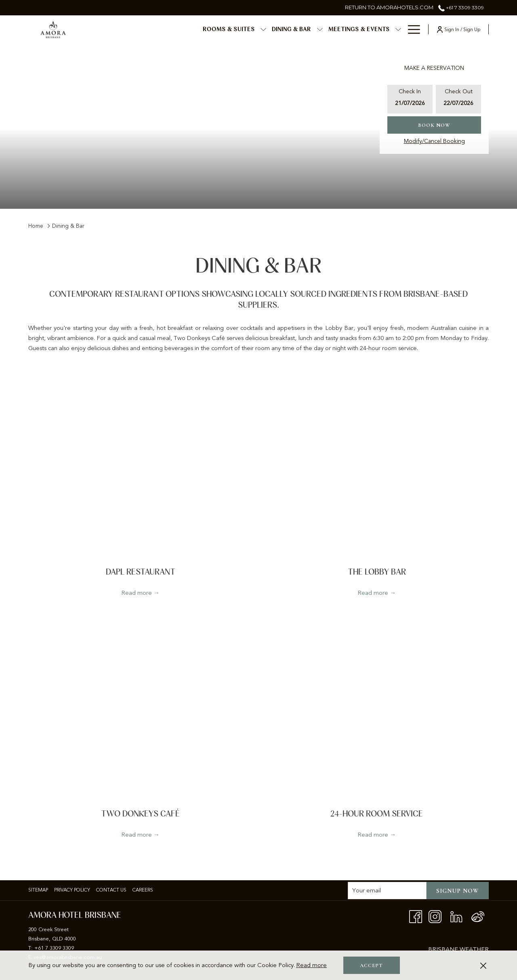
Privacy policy (72, 890)
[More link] (411, 29)
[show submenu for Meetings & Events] (332, 29)
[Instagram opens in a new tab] (435, 916)
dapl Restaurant (141, 572)
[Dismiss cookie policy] (483, 965)
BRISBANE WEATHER (458, 949)
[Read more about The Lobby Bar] (377, 475)
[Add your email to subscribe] (387, 891)
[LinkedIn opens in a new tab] (456, 916)
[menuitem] (162, 29)
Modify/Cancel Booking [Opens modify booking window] (434, 141)
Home (36, 226)
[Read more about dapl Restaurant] (140, 475)
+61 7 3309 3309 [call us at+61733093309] (461, 7)
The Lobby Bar (377, 572)
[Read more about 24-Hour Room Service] (377, 716)
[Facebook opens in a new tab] (416, 916)
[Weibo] (478, 916)
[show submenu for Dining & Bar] (253, 29)
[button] (410, 99)
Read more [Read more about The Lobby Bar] (373, 593)
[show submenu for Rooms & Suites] (197, 29)
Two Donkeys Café (140, 814)
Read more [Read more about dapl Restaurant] (137, 593)
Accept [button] (371, 965)
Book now (434, 125)
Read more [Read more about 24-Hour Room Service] (373, 835)
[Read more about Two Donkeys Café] (140, 716)
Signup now (458, 891)
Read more (311, 965)
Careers (143, 890)
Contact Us (111, 890)
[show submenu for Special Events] (398, 29)
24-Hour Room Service (377, 814)
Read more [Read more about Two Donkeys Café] (137, 835)
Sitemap (38, 890)
